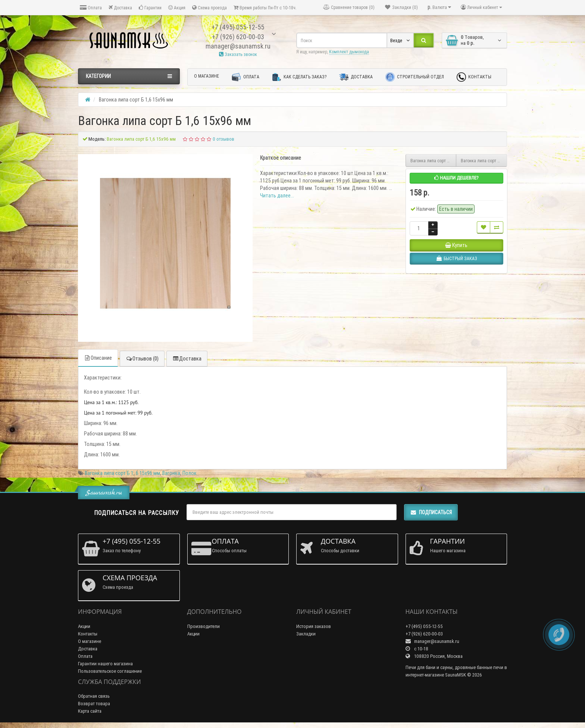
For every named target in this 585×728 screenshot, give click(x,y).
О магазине (207, 76)
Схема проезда (209, 8)
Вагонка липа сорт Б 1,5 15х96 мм (434, 161)
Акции (84, 626)
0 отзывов (223, 139)
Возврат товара (94, 704)
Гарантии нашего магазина (105, 664)
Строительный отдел (415, 77)
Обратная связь (94, 696)
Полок (190, 473)
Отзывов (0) (142, 359)
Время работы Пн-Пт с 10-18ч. (265, 8)
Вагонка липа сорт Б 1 (109, 473)
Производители (204, 626)
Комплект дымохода (349, 52)
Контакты (474, 77)
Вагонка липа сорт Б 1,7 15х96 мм (484, 161)
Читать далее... (277, 196)
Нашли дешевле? (456, 178)
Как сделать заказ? (299, 77)
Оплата (91, 8)
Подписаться (431, 512)
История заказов (314, 626)
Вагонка (171, 473)
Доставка (120, 8)
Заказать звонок (238, 54)
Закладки (306, 634)
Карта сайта (90, 711)
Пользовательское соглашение (110, 671)
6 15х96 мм (148, 473)
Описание (98, 358)
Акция (177, 8)
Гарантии (150, 8)
